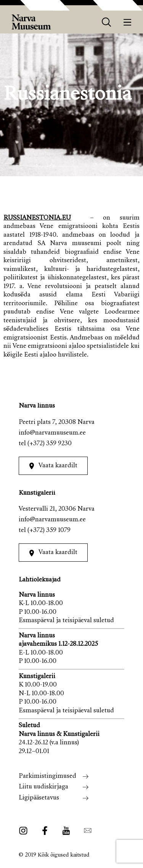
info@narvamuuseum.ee (52, 433)
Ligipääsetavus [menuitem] (39, 798)
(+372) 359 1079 (49, 531)
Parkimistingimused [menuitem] (47, 776)
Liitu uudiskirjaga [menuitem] (43, 787)
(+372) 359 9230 (50, 444)
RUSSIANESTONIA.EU (37, 218)
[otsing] (107, 22)
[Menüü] (128, 22)
